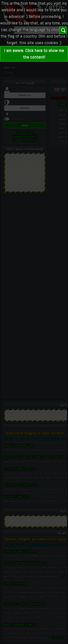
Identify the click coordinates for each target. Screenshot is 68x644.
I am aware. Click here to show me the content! (34, 54)
